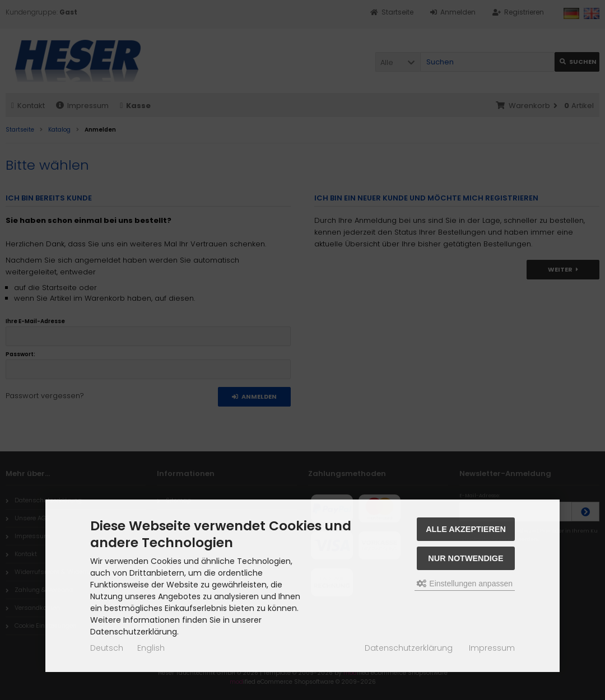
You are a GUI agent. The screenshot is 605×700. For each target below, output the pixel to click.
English (151, 648)
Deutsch (107, 648)
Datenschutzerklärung (409, 648)
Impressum (492, 648)
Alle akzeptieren (466, 529)
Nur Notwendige (466, 558)
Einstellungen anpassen (465, 584)
